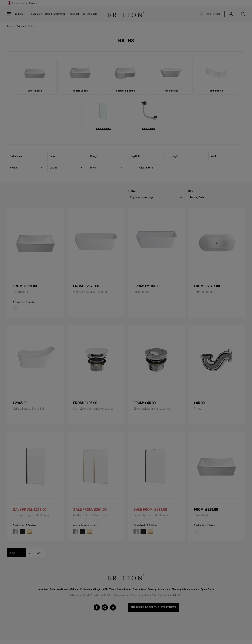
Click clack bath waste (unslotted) (94, 409)
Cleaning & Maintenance (185, 589)
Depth (53, 168)
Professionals (90, 14)
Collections (16, 156)
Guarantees (139, 589)
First (13, 553)
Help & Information (55, 14)
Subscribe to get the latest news (153, 607)
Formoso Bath (203, 292)
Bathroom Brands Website (64, 589)
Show (132, 191)
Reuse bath (201, 515)
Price (93, 168)
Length (175, 156)
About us (43, 589)
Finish (53, 156)
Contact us (164, 589)
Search (20, 26)
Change (33, 3)
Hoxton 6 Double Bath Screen (91, 515)
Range (94, 156)
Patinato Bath (142, 292)
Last (39, 553)
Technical (74, 14)
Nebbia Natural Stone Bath (29, 409)
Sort (192, 191)
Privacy (152, 589)
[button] (231, 14)
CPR (105, 589)
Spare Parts (207, 589)
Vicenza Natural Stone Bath (90, 292)
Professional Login (91, 589)
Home (10, 26)
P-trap (198, 409)
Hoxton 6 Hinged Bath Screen (31, 515)
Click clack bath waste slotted (152, 409)
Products (19, 14)
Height (13, 168)
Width (214, 156)
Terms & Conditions (120, 589)
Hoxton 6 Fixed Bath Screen (151, 515)
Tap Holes (136, 156)
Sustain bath (20, 292)
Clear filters (146, 168)
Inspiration (36, 14)
